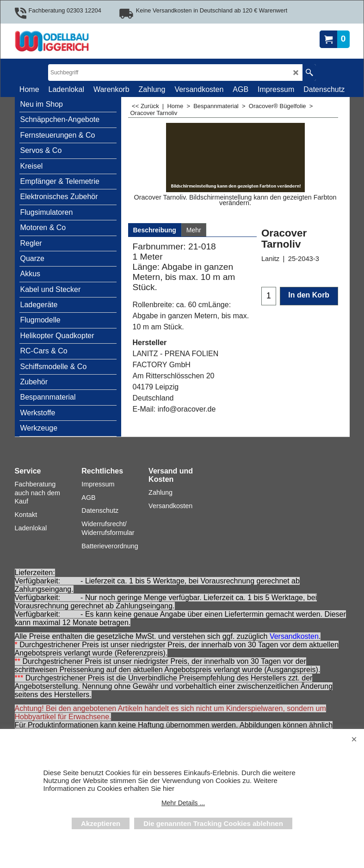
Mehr (194, 230)
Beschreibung (155, 230)
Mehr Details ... (183, 803)
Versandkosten (294, 636)
